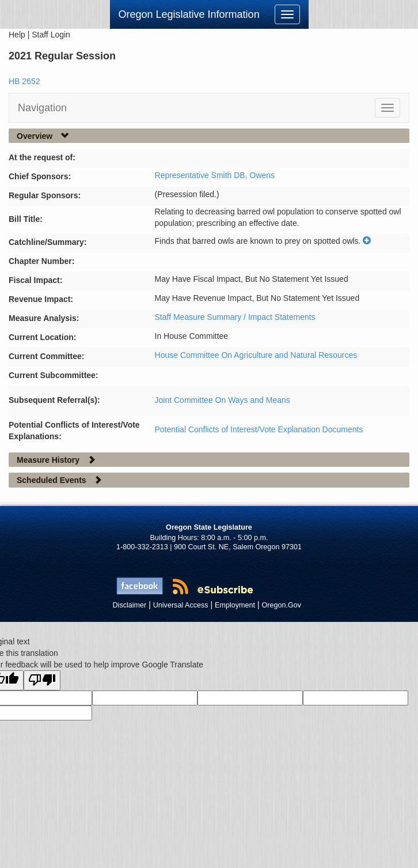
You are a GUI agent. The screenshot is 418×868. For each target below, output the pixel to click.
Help (17, 35)
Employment (235, 605)
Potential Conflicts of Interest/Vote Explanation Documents (259, 429)
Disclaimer (130, 605)
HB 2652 (24, 81)
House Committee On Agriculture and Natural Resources (256, 355)
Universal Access (181, 605)
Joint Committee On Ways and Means (223, 400)
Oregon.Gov (281, 605)
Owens (263, 175)
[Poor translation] (42, 680)
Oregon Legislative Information (189, 14)
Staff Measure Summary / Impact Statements (235, 317)
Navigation (42, 108)
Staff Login (51, 35)
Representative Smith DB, (202, 175)
